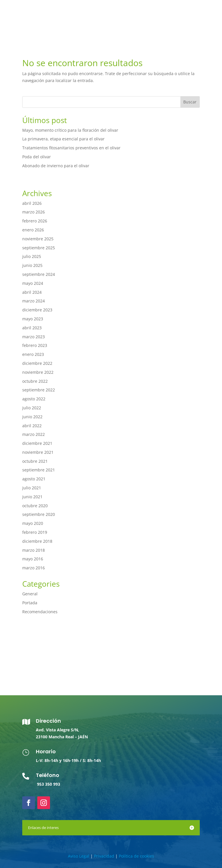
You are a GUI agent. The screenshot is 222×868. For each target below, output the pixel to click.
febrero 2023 (35, 345)
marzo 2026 (34, 212)
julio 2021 (32, 488)
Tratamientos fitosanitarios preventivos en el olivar (71, 148)
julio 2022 (32, 408)
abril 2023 (32, 328)
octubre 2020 (35, 506)
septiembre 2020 (39, 514)
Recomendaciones (40, 612)
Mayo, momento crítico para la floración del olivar (70, 130)
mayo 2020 (33, 523)
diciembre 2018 (37, 541)
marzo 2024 (34, 301)
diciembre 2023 (37, 310)
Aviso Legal (79, 856)
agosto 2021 (34, 479)
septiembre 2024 (39, 274)
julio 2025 (32, 256)
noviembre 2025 (38, 239)
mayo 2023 (33, 319)
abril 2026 (32, 203)
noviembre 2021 (38, 452)
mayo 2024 (33, 283)
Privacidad (104, 856)
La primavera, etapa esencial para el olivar (63, 139)
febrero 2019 (35, 532)
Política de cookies (136, 856)
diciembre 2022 (37, 363)
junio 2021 (32, 497)
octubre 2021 (35, 461)
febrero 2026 (35, 221)
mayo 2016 (33, 559)
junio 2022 (32, 417)
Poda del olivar (37, 157)
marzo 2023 (34, 337)
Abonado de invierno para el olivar (56, 166)
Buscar (190, 102)
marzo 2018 (34, 550)
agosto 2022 (34, 399)
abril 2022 (32, 426)
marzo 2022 (34, 434)
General (30, 594)
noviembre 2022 (38, 372)
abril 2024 (32, 292)
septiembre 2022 (39, 390)
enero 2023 (33, 354)
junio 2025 (32, 265)
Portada (30, 603)
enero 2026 (33, 230)
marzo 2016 (34, 568)
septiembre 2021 (39, 470)
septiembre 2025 (39, 248)
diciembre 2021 (37, 443)
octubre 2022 (35, 381)
